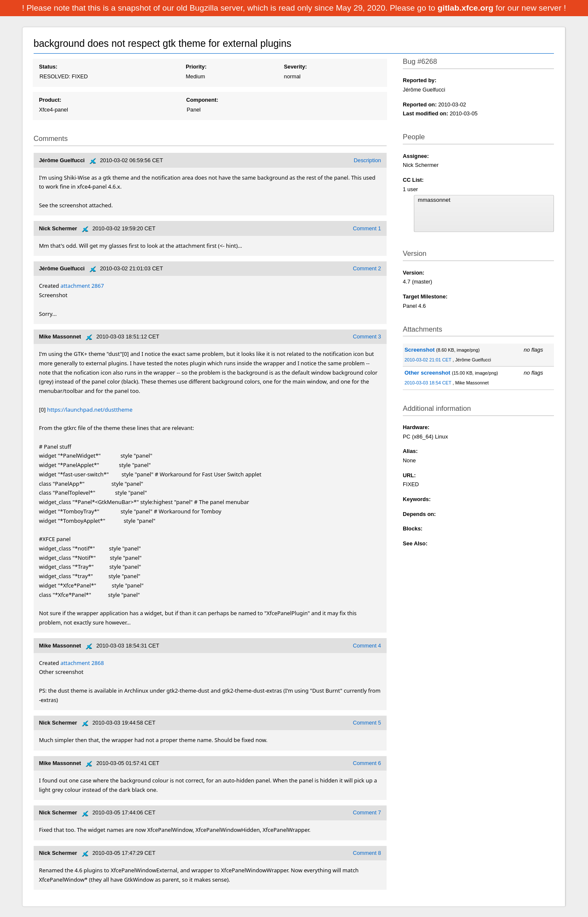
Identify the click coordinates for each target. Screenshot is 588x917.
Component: (202, 100)
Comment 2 (367, 268)
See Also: (415, 543)
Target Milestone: (425, 297)
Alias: (410, 451)
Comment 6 (367, 763)
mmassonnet (484, 200)
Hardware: (416, 427)
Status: (48, 67)
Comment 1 (367, 228)
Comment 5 (367, 723)
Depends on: (419, 514)
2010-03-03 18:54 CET (429, 383)
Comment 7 (367, 812)
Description (367, 160)
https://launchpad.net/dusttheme (90, 410)
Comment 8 (367, 853)
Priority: (196, 67)
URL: (409, 475)
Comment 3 (367, 337)
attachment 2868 (82, 663)
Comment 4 (367, 646)
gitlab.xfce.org (467, 8)
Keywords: (417, 499)
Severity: (295, 67)
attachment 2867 (82, 286)
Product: (50, 100)
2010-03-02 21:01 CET (429, 360)
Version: (414, 273)
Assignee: (416, 156)
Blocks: (413, 529)
